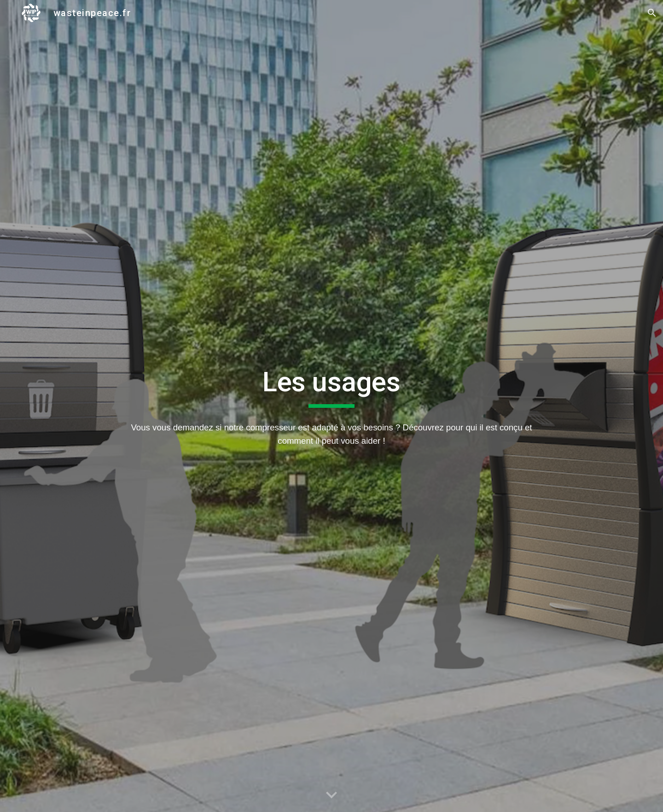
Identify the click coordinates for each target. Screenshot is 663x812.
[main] (331, 386)
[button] (652, 13)
